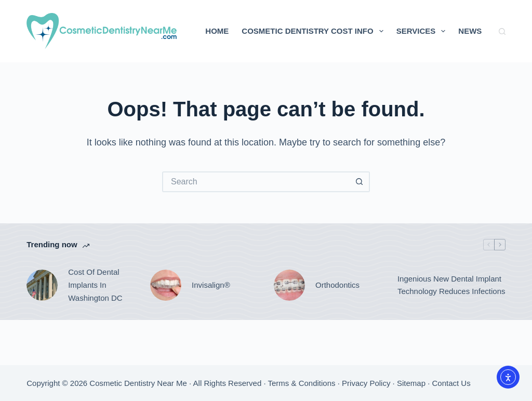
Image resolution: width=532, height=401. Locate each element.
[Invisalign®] (166, 285)
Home (217, 31)
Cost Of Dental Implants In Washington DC (95, 285)
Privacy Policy (366, 383)
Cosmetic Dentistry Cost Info (314, 31)
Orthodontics (337, 285)
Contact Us (451, 383)
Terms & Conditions (302, 383)
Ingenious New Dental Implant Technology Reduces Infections (451, 285)
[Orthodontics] (289, 285)
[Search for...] (256, 182)
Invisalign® (211, 285)
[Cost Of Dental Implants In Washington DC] (42, 285)
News (470, 31)
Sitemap (411, 383)
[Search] (502, 31)
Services (423, 31)
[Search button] (360, 182)
